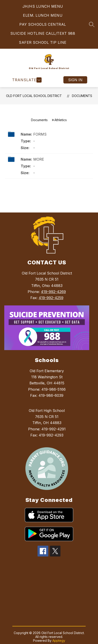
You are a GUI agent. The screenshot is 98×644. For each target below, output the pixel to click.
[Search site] (92, 24)
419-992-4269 (53, 292)
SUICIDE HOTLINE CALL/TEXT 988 (43, 33)
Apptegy (59, 641)
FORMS (40, 134)
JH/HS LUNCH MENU (43, 6)
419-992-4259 (51, 298)
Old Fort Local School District (34, 96)
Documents (82, 96)
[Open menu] (26, 80)
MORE (39, 159)
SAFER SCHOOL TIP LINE (43, 42)
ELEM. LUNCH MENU (43, 15)
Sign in (75, 80)
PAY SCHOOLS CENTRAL (43, 24)
